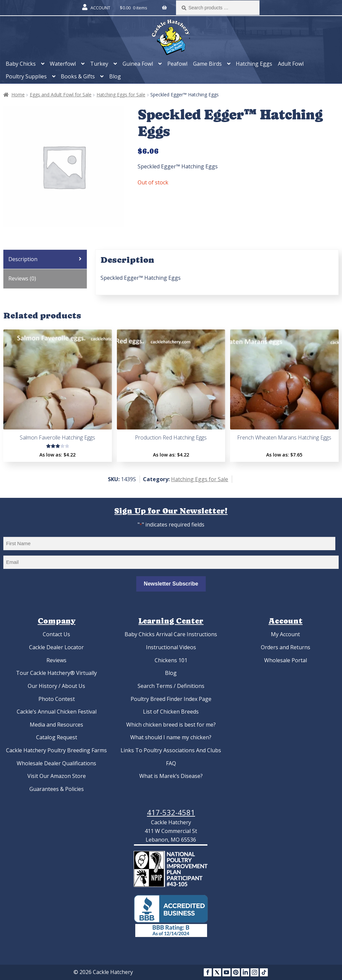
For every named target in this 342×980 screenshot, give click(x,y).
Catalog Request (57, 737)
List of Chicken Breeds (171, 712)
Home (18, 95)
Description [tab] (23, 259)
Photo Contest (57, 699)
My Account (285, 634)
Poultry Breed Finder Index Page (171, 699)
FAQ (171, 763)
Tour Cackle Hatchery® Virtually (56, 673)
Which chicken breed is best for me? (171, 725)
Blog (115, 76)
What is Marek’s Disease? (171, 776)
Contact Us (56, 634)
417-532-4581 (171, 812)
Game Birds (207, 64)
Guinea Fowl (138, 64)
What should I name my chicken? (171, 737)
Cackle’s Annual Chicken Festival (57, 712)
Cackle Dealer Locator (56, 647)
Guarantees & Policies (57, 789)
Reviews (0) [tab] (22, 278)
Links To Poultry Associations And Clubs (171, 750)
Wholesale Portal (286, 660)
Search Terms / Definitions (171, 686)
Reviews (56, 660)
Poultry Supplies (26, 76)
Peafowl (177, 64)
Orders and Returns (286, 647)
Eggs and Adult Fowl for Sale (61, 95)
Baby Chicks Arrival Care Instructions (171, 634)
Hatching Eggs (254, 64)
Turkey (99, 64)
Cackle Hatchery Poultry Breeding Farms (56, 750)
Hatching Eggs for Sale (121, 95)
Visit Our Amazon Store (57, 776)
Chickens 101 (171, 660)
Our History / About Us (56, 686)
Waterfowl (63, 64)
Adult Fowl (291, 64)
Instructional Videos (171, 647)
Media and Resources (56, 725)
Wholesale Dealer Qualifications (56, 763)
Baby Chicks (21, 64)
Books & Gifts (78, 76)
